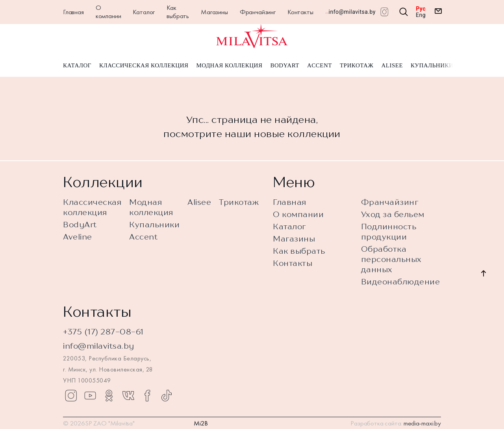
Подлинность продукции (389, 231)
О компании (108, 12)
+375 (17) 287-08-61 (103, 331)
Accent (320, 66)
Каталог (144, 12)
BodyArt (284, 66)
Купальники (432, 66)
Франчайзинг (258, 12)
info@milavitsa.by (352, 12)
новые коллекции (297, 134)
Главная (73, 12)
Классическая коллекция (144, 66)
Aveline (78, 237)
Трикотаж (357, 66)
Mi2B (201, 423)
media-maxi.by (422, 423)
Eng (421, 15)
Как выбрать (178, 12)
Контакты (300, 12)
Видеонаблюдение (401, 281)
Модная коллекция (229, 66)
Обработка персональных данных (391, 259)
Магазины (214, 12)
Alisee (392, 66)
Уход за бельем (393, 214)
